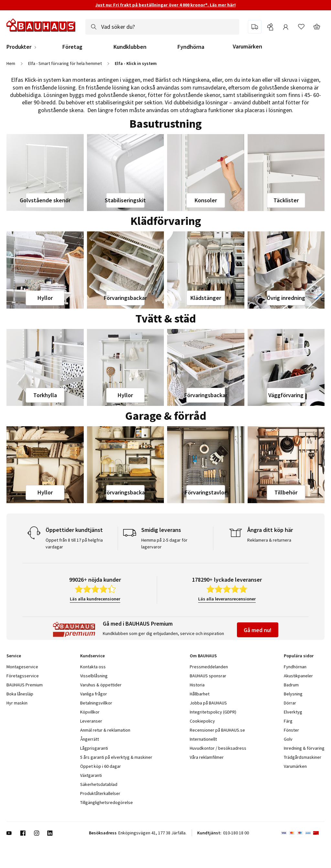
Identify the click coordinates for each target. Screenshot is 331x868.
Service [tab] (14, 656)
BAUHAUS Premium (25, 685)
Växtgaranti (91, 775)
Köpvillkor (90, 712)
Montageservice (22, 667)
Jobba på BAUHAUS (208, 703)
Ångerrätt (90, 739)
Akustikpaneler (298, 676)
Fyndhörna (191, 47)
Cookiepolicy (202, 721)
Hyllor (45, 298)
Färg (288, 721)
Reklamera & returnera (269, 540)
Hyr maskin (17, 703)
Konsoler (206, 200)
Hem (11, 63)
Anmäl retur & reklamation (105, 730)
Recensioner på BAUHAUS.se (217, 730)
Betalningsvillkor (96, 703)
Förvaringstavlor (206, 492)
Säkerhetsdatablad (99, 784)
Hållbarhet (200, 694)
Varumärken (247, 46)
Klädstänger (206, 298)
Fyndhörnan (295, 667)
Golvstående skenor (45, 200)
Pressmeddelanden (209, 667)
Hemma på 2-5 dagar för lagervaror (164, 543)
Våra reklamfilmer (207, 757)
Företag (72, 47)
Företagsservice (23, 676)
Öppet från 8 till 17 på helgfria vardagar (74, 543)
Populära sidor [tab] (299, 656)
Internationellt (203, 739)
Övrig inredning (286, 298)
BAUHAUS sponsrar (208, 676)
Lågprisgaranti (94, 748)
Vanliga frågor (94, 694)
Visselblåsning (94, 676)
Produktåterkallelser (100, 793)
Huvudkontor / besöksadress (218, 748)
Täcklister (286, 200)
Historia (197, 685)
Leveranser (91, 721)
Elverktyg (293, 712)
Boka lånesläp (20, 694)
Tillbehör (286, 492)
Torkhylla (45, 395)
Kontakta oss (93, 667)
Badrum (291, 685)
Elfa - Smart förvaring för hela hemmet (65, 63)
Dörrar (290, 703)
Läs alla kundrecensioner (95, 599)
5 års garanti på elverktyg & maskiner (116, 757)
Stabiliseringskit (125, 200)
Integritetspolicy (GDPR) (213, 712)
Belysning (293, 694)
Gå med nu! (258, 630)
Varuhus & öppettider (101, 685)
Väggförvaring (286, 395)
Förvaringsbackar (125, 298)
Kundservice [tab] (92, 656)
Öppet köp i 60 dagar (101, 766)
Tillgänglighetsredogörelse (107, 802)
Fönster (291, 730)
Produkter (19, 47)
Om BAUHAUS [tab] (203, 656)
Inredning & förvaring (304, 748)
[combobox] (162, 27)
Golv (288, 739)
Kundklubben (130, 47)
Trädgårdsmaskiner (303, 757)
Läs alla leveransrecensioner (227, 599)
